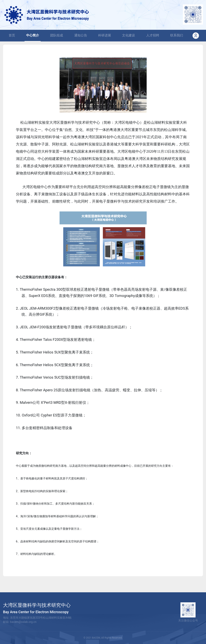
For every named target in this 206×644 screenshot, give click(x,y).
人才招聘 (153, 35)
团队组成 (57, 35)
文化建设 (129, 35)
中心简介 (33, 35)
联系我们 (177, 35)
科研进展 (105, 35)
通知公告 (81, 35)
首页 (13, 35)
